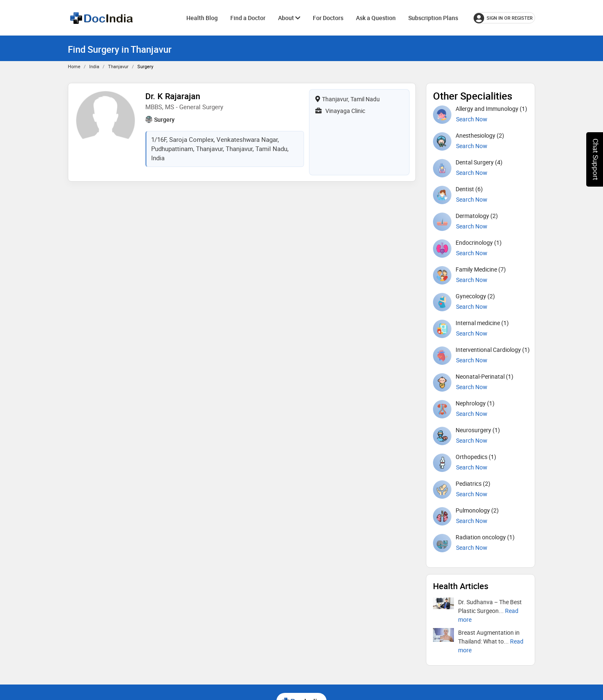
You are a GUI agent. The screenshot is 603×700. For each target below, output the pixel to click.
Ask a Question (376, 18)
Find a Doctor (248, 18)
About (289, 18)
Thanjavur (118, 66)
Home (74, 66)
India (94, 66)
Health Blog (202, 18)
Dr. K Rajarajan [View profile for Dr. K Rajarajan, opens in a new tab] (173, 96)
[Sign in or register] (504, 18)
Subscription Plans (433, 18)
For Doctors (328, 18)
